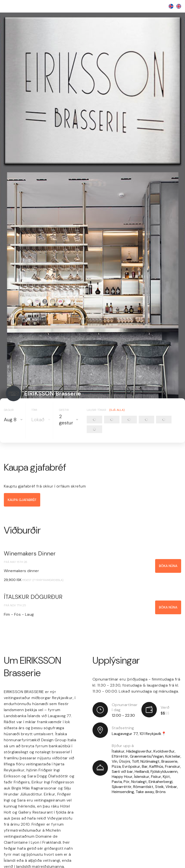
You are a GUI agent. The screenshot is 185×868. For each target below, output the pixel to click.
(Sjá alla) (117, 410)
